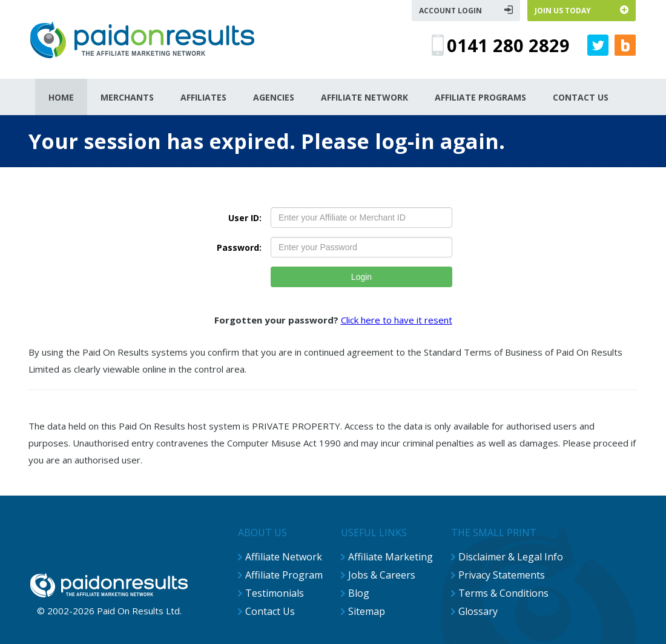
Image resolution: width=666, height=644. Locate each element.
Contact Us (270, 611)
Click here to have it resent (397, 320)
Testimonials (275, 593)
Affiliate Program (284, 575)
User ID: (245, 218)
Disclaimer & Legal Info (511, 557)
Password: (239, 247)
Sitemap (367, 611)
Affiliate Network (284, 557)
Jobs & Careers (382, 575)
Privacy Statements (502, 575)
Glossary (478, 611)
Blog (359, 593)
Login (361, 277)
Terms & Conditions (503, 593)
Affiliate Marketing (391, 557)
